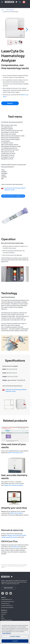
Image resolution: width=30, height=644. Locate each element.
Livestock (3, 614)
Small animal (4, 612)
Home (3, 10)
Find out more (8, 588)
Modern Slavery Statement (7, 608)
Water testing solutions (7, 620)
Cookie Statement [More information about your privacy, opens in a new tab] (6, 633)
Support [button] (10, 103)
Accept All (15, 641)
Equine (3, 618)
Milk (2, 616)
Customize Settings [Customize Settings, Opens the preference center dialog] (15, 636)
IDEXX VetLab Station (16, 513)
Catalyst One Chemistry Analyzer (13, 485)
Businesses (4, 610)
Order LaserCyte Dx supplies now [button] (13, 196)
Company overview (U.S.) (7, 606)
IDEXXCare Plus (16, 547)
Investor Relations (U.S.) (7, 600)
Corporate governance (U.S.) (8, 602)
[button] (3, 30)
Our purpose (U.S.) (5, 604)
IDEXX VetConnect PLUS (15, 453)
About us (3, 598)
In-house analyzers (10, 10)
